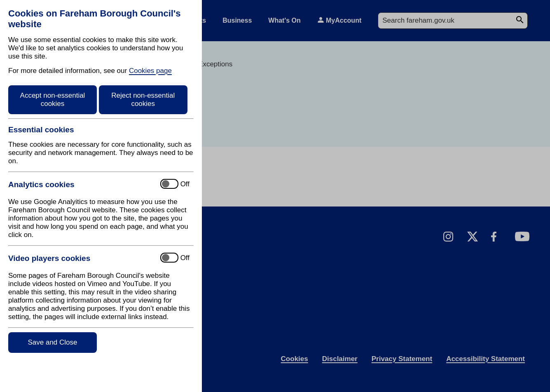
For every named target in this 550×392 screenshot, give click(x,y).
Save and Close (52, 342)
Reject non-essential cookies (143, 100)
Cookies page (150, 71)
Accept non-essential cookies (53, 100)
